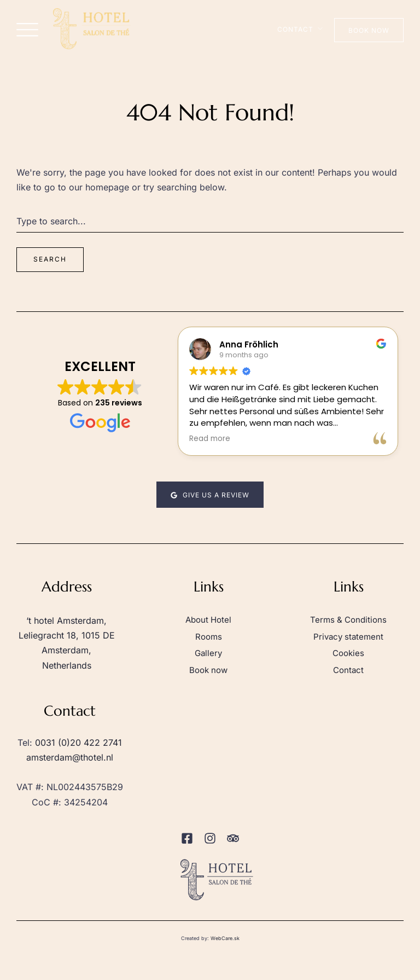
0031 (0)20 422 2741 (78, 743)
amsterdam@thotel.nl (70, 757)
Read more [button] (210, 439)
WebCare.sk (225, 938)
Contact (295, 29)
